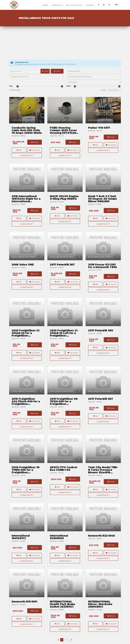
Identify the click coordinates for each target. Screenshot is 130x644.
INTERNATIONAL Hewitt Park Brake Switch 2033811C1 (63, 608)
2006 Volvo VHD (23, 268)
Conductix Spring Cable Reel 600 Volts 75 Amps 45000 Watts (27, 130)
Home (45, 5)
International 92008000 (59, 541)
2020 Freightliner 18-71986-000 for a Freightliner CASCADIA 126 (26, 473)
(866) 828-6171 (27, 156)
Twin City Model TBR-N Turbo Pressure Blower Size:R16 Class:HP (103, 473)
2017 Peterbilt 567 (62, 268)
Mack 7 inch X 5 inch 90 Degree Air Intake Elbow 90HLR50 (103, 202)
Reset (57, 71)
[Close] (119, 62)
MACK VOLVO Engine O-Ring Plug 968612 (64, 201)
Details (35, 142)
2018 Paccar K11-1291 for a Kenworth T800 (102, 269)
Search (45, 71)
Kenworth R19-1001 (24, 605)
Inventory (57, 5)
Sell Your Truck (74, 5)
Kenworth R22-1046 (102, 539)
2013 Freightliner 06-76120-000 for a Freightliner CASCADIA (64, 405)
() (117, 5)
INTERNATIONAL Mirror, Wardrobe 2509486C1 (100, 608)
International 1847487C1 (21, 541)
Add (19, 150)
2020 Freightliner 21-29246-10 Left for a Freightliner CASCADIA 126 (64, 337)
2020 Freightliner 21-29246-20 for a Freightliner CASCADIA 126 (26, 337)
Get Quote (35, 150)
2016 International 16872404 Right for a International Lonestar (26, 202)
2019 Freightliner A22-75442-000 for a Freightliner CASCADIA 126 (26, 405)
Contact (90, 5)
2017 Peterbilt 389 (101, 334)
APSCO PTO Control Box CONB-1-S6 (63, 472)
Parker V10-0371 (99, 128)
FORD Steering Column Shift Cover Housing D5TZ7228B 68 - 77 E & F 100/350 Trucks (64, 130)
